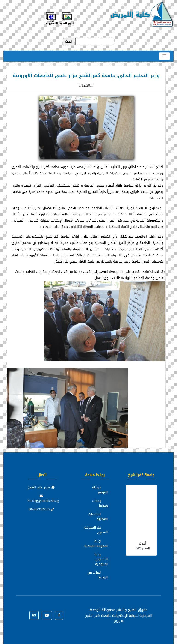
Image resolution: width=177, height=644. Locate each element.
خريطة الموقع (100, 490)
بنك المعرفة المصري (96, 530)
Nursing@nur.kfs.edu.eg (43, 499)
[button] (59, 615)
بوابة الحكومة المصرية (96, 543)
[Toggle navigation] (164, 56)
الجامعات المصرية (98, 517)
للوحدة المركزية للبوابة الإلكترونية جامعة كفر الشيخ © (119, 615)
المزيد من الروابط (98, 575)
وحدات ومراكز (100, 503)
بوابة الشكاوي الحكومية (101, 559)
